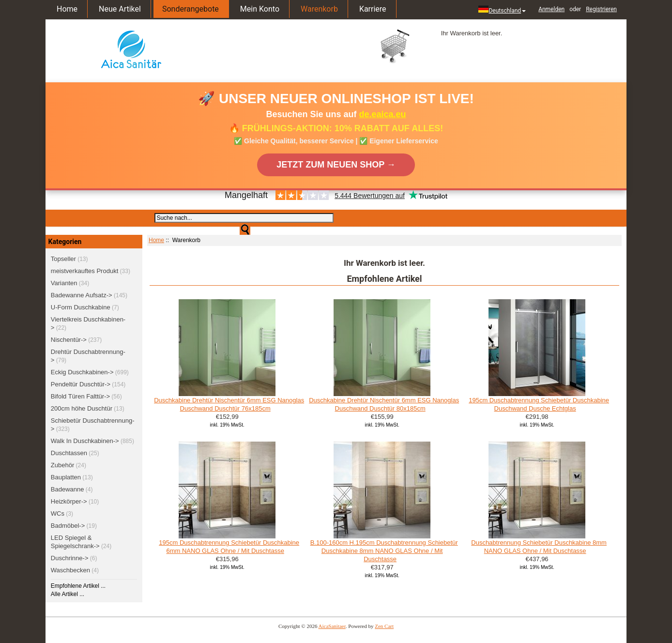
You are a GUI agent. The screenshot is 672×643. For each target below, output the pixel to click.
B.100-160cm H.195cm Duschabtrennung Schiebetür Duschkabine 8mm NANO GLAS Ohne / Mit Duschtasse (384, 551)
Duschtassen (69, 453)
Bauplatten (66, 477)
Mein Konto (260, 9)
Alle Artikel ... (68, 594)
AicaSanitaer (332, 626)
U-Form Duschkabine (81, 307)
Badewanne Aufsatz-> (82, 295)
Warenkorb (319, 9)
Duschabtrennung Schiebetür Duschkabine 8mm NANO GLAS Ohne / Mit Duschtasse (539, 547)
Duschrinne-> (70, 558)
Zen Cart (384, 626)
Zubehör (62, 465)
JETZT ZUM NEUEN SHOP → (336, 165)
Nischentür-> (69, 340)
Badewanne (68, 489)
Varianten (64, 283)
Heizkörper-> (69, 501)
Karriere (373, 9)
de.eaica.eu (383, 114)
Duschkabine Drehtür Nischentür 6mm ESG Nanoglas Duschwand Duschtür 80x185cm (384, 404)
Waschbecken (70, 570)
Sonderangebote (191, 9)
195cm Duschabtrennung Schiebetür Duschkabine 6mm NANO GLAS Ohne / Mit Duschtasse (229, 547)
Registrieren (601, 9)
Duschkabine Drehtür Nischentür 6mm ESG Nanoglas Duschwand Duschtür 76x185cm (229, 404)
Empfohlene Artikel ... (78, 586)
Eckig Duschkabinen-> (82, 372)
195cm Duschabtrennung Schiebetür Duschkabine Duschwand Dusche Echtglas (539, 404)
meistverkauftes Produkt (84, 271)
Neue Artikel (120, 9)
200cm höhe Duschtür (82, 408)
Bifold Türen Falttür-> (80, 396)
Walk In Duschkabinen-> (85, 441)
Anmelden (551, 9)
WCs (58, 513)
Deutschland (502, 10)
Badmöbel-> (68, 526)
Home (67, 9)
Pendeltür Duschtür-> (81, 384)
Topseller (63, 259)
